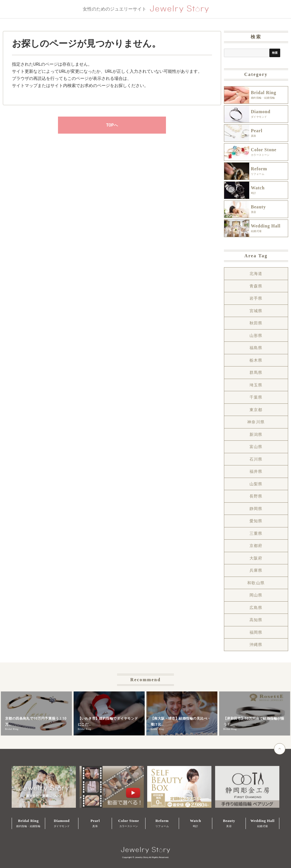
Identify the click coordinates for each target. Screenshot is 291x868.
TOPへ (112, 125)
